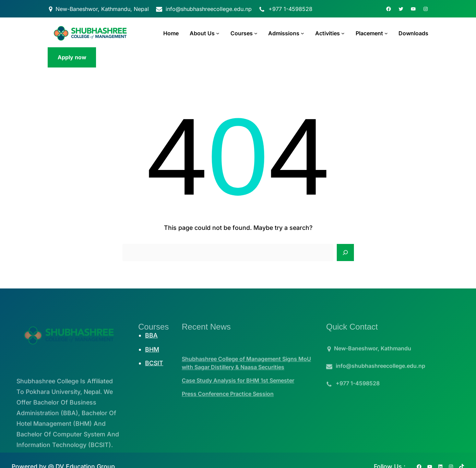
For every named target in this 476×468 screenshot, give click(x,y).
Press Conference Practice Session (228, 404)
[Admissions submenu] (302, 33)
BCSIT (154, 363)
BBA (151, 335)
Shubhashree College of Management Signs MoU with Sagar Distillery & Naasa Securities (246, 373)
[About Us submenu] (218, 33)
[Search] (345, 253)
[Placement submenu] (386, 33)
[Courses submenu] (256, 33)
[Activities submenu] (343, 33)
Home (171, 33)
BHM (152, 349)
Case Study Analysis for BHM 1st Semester (238, 391)
